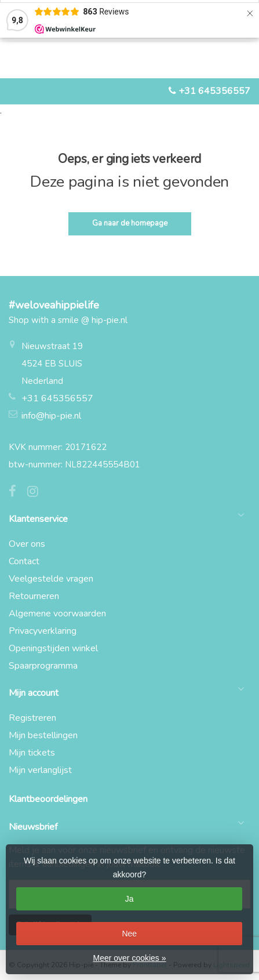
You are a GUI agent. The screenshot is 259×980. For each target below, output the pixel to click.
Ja (129, 899)
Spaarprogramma (43, 666)
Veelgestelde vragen (51, 579)
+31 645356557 (214, 91)
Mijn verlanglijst (40, 770)
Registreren (32, 718)
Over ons (27, 544)
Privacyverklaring (43, 631)
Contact (24, 561)
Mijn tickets (32, 753)
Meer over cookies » (129, 958)
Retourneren (34, 596)
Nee (129, 934)
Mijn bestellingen (43, 735)
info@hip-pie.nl (51, 416)
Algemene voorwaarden (57, 614)
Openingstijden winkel (53, 648)
